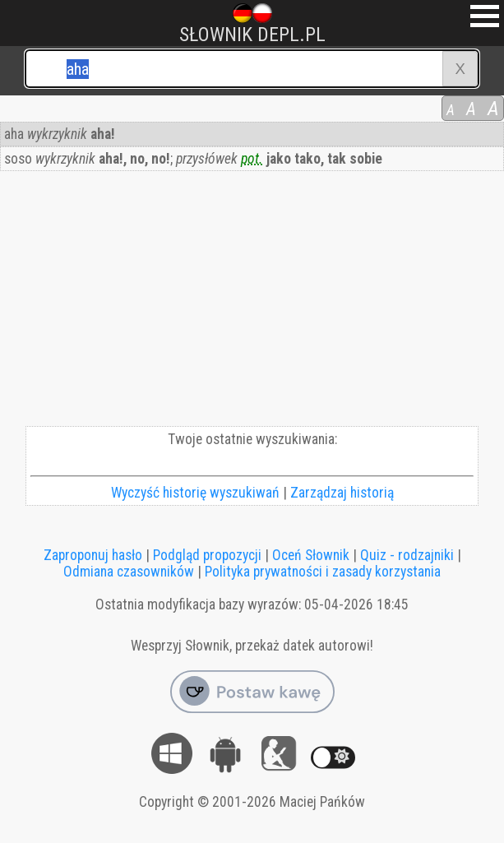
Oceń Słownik (311, 555)
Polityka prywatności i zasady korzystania (323, 572)
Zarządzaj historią (342, 493)
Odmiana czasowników (129, 572)
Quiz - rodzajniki (407, 555)
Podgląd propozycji (207, 555)
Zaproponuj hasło (93, 555)
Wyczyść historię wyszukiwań (195, 493)
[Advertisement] (252, 303)
